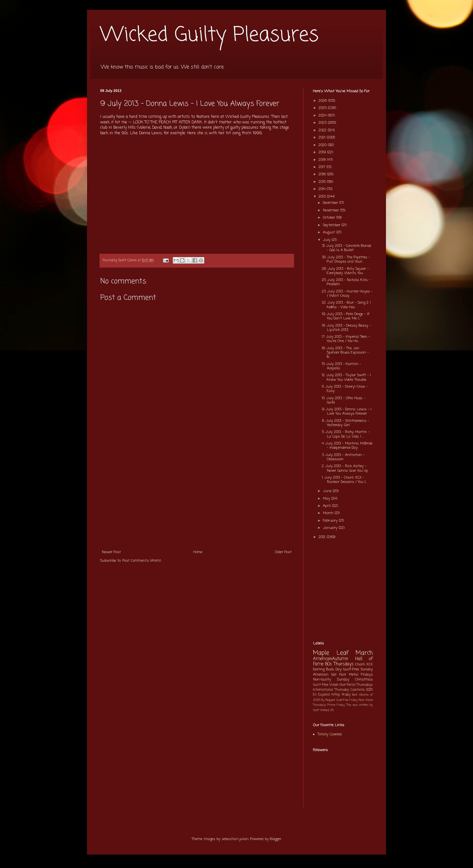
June (328, 491)
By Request (328, 700)
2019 (323, 152)
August (330, 232)
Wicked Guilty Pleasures (209, 35)
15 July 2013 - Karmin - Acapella (341, 366)
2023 (323, 123)
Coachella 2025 (362, 690)
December (331, 203)
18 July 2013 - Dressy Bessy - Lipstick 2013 (346, 328)
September (332, 225)
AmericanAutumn (331, 659)
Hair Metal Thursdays (356, 685)
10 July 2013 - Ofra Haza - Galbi (343, 400)
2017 (323, 167)
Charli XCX (364, 664)
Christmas (364, 680)
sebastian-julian (235, 839)
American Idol (325, 675)
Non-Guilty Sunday (331, 680)
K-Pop (336, 695)
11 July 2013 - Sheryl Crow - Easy (345, 389)
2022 (323, 130)
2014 (323, 189)
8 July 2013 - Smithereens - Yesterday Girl (345, 423)
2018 (323, 160)
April (327, 506)
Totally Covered (330, 734)
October (330, 218)
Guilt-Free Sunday (358, 669)
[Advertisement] (197, 497)
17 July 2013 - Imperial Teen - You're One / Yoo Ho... (346, 339)
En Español (322, 695)
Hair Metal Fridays (356, 675)
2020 (323, 145)
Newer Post (111, 552)
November (332, 210)
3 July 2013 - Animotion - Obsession (343, 457)
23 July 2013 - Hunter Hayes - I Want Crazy (347, 294)
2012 (323, 537)
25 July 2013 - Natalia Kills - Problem (346, 282)
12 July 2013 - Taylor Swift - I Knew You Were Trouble (346, 377)
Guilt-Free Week (326, 685)
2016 (323, 174)
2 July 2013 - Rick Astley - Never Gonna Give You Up (345, 468)
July (327, 240)
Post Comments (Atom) (142, 561)
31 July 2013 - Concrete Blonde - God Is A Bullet (347, 248)
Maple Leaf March (343, 653)
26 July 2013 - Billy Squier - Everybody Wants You (345, 271)
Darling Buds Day (327, 669)
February (331, 521)
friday (346, 695)
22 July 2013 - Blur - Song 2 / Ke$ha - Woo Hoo (346, 305)
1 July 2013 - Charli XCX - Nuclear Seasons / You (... (344, 480)
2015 (323, 182)
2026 (323, 101)
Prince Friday (336, 705)
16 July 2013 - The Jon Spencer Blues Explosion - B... (345, 353)
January (331, 528)
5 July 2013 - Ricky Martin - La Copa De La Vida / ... (346, 434)
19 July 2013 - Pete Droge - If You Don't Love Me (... (346, 316)
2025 (323, 108)
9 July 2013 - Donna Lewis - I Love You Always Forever (347, 412)
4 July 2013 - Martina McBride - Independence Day (347, 446)
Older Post (283, 552)
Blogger (276, 839)
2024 (323, 116)
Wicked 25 (327, 710)
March (329, 513)
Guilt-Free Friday (347, 700)
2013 (323, 197)
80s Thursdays (339, 664)
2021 (323, 138)
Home (198, 552)
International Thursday (331, 690)
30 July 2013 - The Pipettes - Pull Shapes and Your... (346, 260)
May (327, 499)
